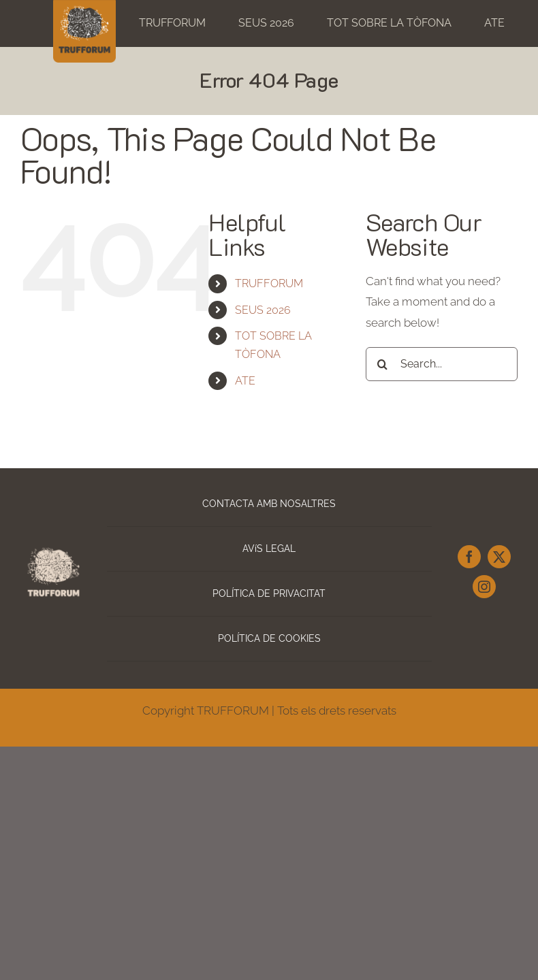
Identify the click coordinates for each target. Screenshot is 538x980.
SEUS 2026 (263, 310)
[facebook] (469, 557)
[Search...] (442, 364)
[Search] (383, 364)
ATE (245, 381)
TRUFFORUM (269, 283)
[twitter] (499, 557)
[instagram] (484, 587)
